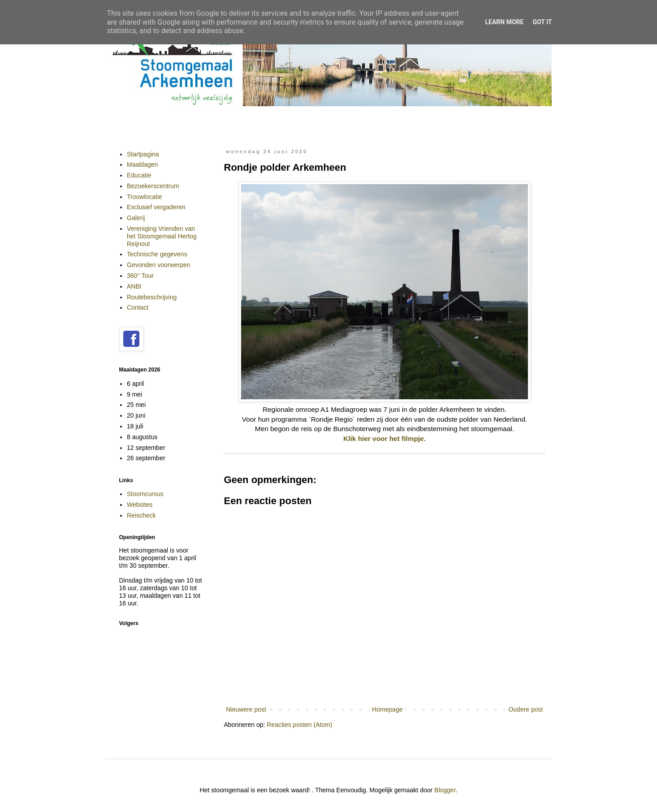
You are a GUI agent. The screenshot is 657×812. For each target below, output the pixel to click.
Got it (542, 22)
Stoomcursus (145, 494)
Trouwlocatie (145, 197)
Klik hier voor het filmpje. (385, 438)
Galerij (136, 218)
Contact (138, 307)
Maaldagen (142, 164)
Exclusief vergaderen (156, 207)
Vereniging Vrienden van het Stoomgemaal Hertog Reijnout (162, 236)
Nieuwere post (246, 709)
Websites (140, 505)
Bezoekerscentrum (153, 186)
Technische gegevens (157, 254)
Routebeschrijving (152, 297)
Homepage (387, 709)
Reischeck (141, 515)
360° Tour (140, 276)
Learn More (504, 22)
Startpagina (143, 154)
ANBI (134, 286)
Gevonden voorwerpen (159, 265)
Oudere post (525, 709)
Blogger (445, 790)
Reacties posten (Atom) (299, 725)
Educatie (139, 175)
